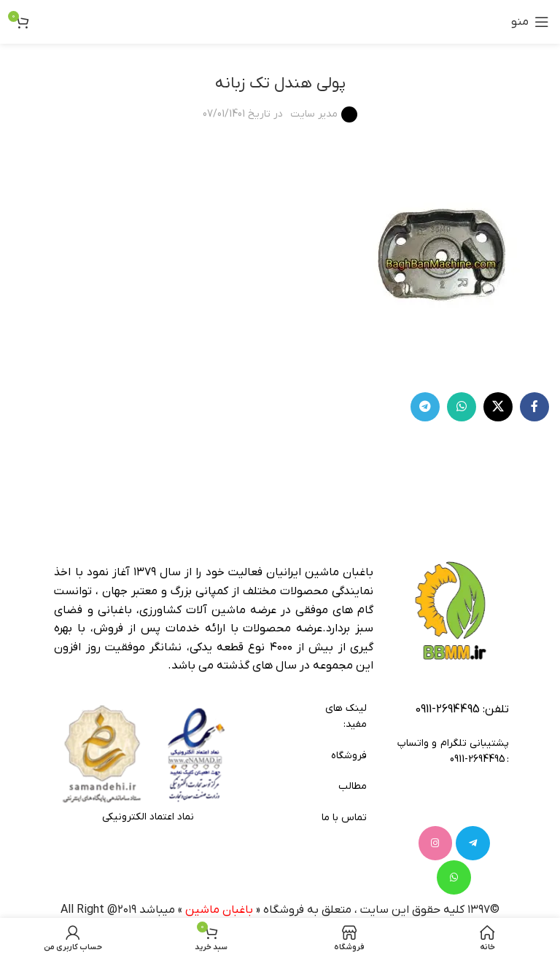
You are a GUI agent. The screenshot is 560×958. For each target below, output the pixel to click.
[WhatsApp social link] (462, 407)
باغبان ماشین (219, 871)
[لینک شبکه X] (498, 407)
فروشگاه (349, 756)
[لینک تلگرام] (425, 407)
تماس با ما (344, 818)
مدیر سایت (314, 114)
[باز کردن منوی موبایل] (530, 22)
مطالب (353, 786)
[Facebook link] (534, 407)
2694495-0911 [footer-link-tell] (447, 709)
